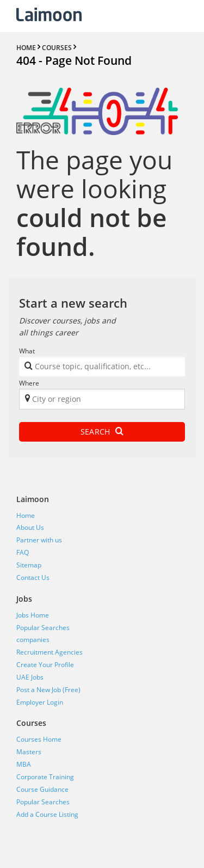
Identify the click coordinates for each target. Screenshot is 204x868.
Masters (29, 752)
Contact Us (33, 577)
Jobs (24, 599)
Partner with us (39, 540)
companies (33, 640)
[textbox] (101, 368)
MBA (24, 764)
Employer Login (40, 702)
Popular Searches (43, 628)
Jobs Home (33, 615)
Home (26, 515)
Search (102, 432)
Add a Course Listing (47, 814)
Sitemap (29, 565)
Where (29, 383)
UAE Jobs (30, 677)
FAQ (23, 552)
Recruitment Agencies (50, 652)
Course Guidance (42, 789)
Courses (31, 723)
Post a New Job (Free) (48, 690)
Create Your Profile (45, 665)
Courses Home (39, 739)
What (27, 351)
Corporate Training (45, 777)
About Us (30, 527)
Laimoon (33, 499)
